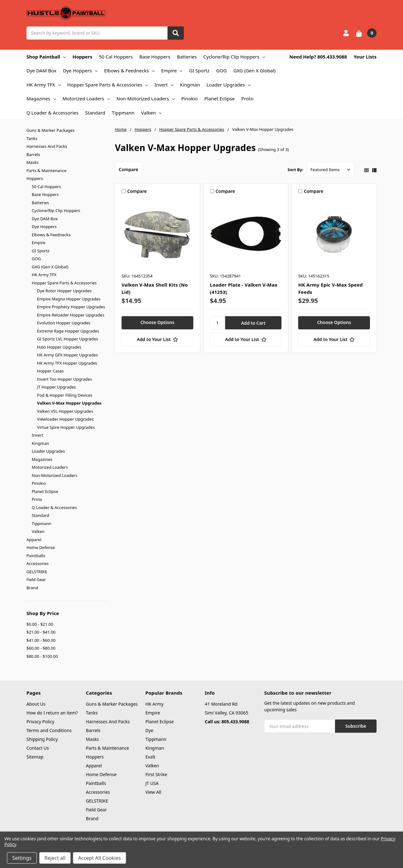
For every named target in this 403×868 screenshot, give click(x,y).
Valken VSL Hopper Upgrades (65, 411)
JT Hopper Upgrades (57, 387)
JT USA (152, 783)
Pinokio (190, 98)
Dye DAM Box (41, 70)
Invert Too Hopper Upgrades (65, 379)
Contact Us (38, 748)
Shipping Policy (42, 739)
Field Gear (36, 580)
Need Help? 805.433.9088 (318, 57)
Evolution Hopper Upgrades (64, 323)
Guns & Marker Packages (51, 130)
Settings (22, 858)
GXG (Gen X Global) (254, 70)
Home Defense (41, 547)
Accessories (38, 563)
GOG (222, 70)
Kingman (190, 85)
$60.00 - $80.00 (41, 648)
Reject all (55, 858)
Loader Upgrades (229, 85)
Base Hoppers (155, 57)
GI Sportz (199, 70)
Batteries (187, 57)
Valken (151, 113)
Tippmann (123, 113)
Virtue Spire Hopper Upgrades (66, 427)
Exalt (150, 757)
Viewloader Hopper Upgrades (65, 419)
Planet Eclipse (220, 98)
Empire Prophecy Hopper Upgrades (71, 307)
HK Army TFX (44, 85)
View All (153, 792)
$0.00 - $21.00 (40, 624)
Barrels (33, 154)
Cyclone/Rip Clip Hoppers (234, 57)
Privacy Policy (40, 722)
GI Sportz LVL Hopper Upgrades (68, 339)
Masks (32, 162)
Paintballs (36, 556)
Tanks (32, 138)
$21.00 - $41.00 (41, 632)
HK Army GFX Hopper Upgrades (68, 355)
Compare (128, 169)
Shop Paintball (46, 57)
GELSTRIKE (37, 572)
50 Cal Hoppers (116, 57)
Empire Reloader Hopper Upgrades (71, 315)
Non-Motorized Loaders (146, 98)
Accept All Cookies (99, 858)
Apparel (34, 540)
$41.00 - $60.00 (41, 640)
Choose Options (157, 322)
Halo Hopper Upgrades (59, 347)
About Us (36, 704)
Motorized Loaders (86, 98)
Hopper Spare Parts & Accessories (108, 85)
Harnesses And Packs (47, 146)
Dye (149, 730)
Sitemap (35, 757)
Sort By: (295, 170)
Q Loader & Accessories (52, 113)
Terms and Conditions (49, 730)
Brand (32, 588)
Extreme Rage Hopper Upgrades (68, 331)
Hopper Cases (51, 371)
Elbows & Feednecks (129, 70)
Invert (164, 85)
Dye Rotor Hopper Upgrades (64, 291)
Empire (172, 70)
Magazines (41, 98)
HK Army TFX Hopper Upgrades (67, 363)
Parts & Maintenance (46, 171)
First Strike (156, 774)
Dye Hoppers (80, 70)
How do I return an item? (52, 713)
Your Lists (365, 57)
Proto (247, 98)
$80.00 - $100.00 (42, 656)
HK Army (155, 704)
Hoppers (82, 57)
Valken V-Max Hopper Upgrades (69, 403)
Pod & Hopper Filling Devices (65, 395)
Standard (95, 113)
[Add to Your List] (157, 339)
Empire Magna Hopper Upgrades (69, 299)
